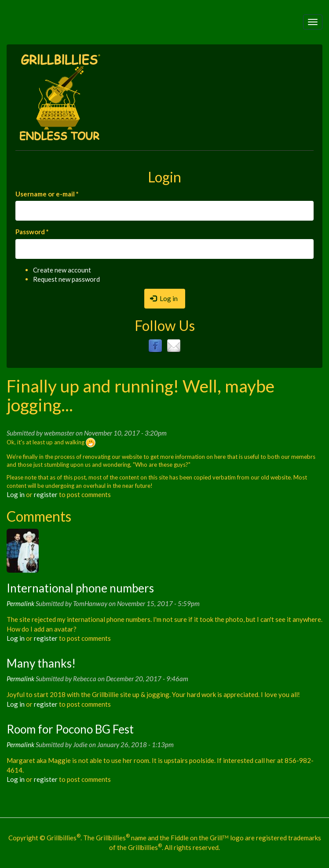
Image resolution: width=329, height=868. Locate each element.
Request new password (66, 279)
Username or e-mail (47, 194)
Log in (164, 298)
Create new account (62, 270)
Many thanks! (41, 663)
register (46, 494)
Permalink (20, 603)
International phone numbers (80, 588)
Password (32, 232)
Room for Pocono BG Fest (70, 729)
